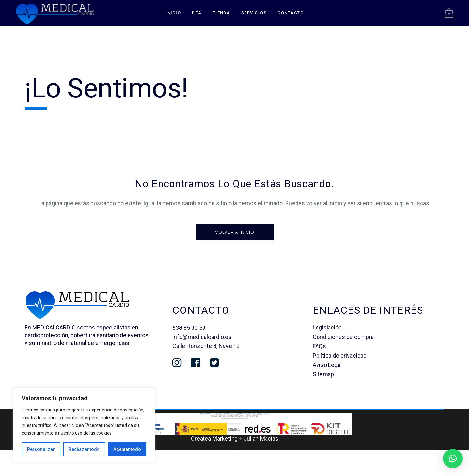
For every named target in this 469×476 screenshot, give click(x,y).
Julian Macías (261, 438)
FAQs (319, 346)
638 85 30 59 (189, 328)
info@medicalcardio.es (202, 337)
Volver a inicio (235, 232)
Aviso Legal (327, 365)
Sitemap (323, 374)
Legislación (327, 327)
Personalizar (41, 449)
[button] (453, 459)
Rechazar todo (84, 449)
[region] (84, 425)
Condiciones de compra (343, 337)
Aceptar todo (127, 449)
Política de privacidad (340, 355)
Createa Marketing (214, 438)
